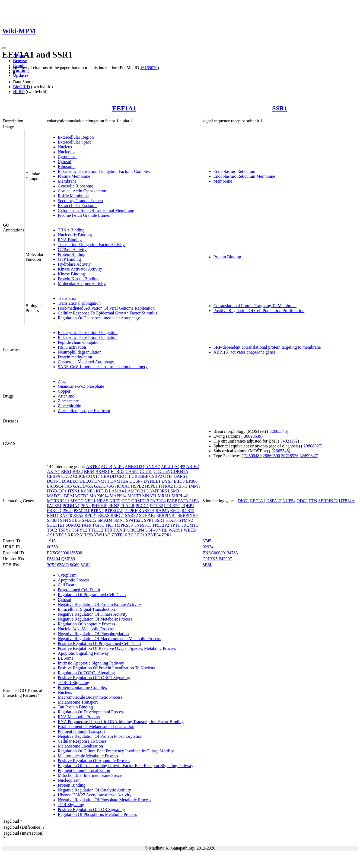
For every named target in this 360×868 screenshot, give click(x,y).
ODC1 (302, 501)
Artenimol (67, 396)
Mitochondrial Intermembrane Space (90, 775)
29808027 (312, 446)
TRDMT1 (190, 525)
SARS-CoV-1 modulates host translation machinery (103, 367)
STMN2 (186, 520)
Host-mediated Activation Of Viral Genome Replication (106, 308)
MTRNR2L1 (58, 501)
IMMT (195, 486)
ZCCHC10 (137, 535)
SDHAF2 (147, 515)
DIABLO (70, 481)
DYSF (167, 481)
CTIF (168, 476)
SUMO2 (73, 525)
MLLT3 (134, 496)
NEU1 (90, 501)
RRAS (104, 515)
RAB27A (146, 511)
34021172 (289, 441)
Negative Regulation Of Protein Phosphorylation (100, 736)
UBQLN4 (136, 530)
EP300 (192, 481)
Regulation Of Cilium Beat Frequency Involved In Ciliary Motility (116, 751)
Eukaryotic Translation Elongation (88, 333)
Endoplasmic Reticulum (234, 171)
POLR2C (172, 506)
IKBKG (181, 486)
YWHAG (102, 535)
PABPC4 (158, 501)
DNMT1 (102, 481)
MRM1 (164, 496)
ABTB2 (93, 467)
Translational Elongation (79, 303)
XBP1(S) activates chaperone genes (245, 352)
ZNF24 (154, 535)
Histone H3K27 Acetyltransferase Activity (95, 795)
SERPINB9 (188, 515)
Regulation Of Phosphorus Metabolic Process (97, 814)
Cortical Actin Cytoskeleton (82, 191)
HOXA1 (122, 486)
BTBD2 (118, 471)
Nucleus (65, 147)
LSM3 (173, 491)
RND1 (53, 515)
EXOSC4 (55, 486)
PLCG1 (142, 506)
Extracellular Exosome (78, 206)
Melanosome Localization (80, 746)
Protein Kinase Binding (78, 279)
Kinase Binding (71, 274)
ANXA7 (152, 467)
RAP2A (162, 511)
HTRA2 (166, 486)
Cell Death (67, 585)
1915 (51, 541)
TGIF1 (98, 525)
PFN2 (86, 506)
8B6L (208, 565)
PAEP (172, 501)
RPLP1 (91, 515)
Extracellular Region (76, 137)
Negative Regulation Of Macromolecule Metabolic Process (109, 639)
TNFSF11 (142, 525)
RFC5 (175, 511)
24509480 (253, 456)
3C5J (51, 565)
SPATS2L (135, 520)
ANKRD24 (134, 467)
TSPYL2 (80, 530)
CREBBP (140, 476)
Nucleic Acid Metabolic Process (86, 629)
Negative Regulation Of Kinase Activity (93, 614)
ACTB (106, 467)
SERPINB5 (167, 515)
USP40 (152, 530)
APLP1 (167, 467)
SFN (64, 520)
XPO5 (61, 535)
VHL (163, 530)
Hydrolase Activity (74, 264)
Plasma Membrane (74, 176)
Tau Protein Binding (75, 707)
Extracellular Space (75, 142)
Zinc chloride (69, 406)
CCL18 (146, 471)
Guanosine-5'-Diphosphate (81, 386)
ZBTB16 (119, 535)
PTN (313, 501)
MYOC (77, 501)
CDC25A (162, 471)
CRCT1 (124, 476)
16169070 (149, 68)
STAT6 (172, 520)
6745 (207, 541)
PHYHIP (99, 506)
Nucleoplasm (69, 780)
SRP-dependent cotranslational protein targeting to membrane (267, 347)
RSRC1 (117, 515)
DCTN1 (54, 481)
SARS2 (131, 515)
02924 (208, 547)
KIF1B (102, 491)
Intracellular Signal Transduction (86, 609)
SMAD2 (89, 520)
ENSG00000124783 (220, 553)
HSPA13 (274, 501)
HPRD (19, 92)
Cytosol (65, 162)
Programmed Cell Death (79, 590)
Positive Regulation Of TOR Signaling (91, 810)
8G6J (85, 565)
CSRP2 (156, 476)
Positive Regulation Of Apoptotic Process (94, 761)
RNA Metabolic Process (79, 717)
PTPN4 (97, 511)
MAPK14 (118, 496)
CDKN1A (180, 471)
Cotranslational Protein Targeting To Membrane (255, 306)
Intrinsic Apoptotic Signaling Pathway (91, 663)
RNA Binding (70, 240)
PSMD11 (82, 511)
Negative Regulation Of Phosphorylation (93, 634)
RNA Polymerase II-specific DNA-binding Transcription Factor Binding (121, 722)
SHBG (75, 520)
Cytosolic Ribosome (75, 186)
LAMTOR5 (157, 491)
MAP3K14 (99, 496)
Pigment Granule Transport (81, 731)
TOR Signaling (71, 805)
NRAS (102, 501)
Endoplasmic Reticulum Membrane (244, 176)
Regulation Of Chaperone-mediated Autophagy (99, 318)
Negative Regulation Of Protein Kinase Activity (99, 604)
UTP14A (347, 501)
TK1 (109, 525)
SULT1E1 (56, 525)
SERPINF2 (328, 501)
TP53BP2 (160, 525)
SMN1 (119, 520)
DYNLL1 (152, 481)
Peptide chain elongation (79, 342)
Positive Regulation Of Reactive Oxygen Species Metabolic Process (117, 648)
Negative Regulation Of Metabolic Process (95, 619)
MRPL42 (180, 496)
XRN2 (73, 535)
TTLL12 (96, 530)
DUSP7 (136, 481)
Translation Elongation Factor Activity (91, 245)
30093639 (253, 436)
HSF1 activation (72, 347)
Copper (64, 391)
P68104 (54, 559)
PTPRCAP (114, 511)
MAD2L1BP (58, 496)
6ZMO (63, 565)
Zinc (62, 381)
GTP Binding (69, 259)
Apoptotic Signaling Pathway (83, 653)
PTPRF (131, 511)
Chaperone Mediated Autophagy (86, 362)
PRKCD (54, 511)
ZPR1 (167, 535)
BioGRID (21, 87)
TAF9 (86, 525)
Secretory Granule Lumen (80, 201)
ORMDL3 (140, 501)
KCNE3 (88, 491)
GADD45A (83, 486)
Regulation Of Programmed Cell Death (92, 595)
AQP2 (180, 467)
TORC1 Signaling (74, 683)
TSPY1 (64, 530)
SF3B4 (53, 520)
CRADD (108, 476)
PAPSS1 (54, 506)
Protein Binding (72, 254)
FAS (68, 486)
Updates (21, 75)
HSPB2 (137, 486)
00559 (52, 547)
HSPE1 (151, 486)
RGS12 (188, 511)
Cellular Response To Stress (82, 741)
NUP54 (289, 501)
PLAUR (127, 506)
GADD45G (104, 486)
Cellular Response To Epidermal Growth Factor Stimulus (108, 313)
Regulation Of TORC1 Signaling (86, 673)
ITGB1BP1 (57, 491)
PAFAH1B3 (188, 501)
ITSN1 (74, 491)
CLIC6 (79, 476)
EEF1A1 (124, 108)
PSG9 (67, 511)
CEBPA (54, 476)
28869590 (271, 456)
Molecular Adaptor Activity (82, 284)
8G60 (75, 565)
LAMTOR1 (135, 491)
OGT (126, 501)
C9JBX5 (210, 559)
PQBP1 (188, 506)
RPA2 (78, 515)
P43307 (225, 559)
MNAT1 (149, 496)
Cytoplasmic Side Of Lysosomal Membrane (96, 210)
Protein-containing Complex (82, 687)
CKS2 (67, 476)
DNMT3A (119, 481)
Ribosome (67, 166)
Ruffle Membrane (73, 196)
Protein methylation (75, 357)
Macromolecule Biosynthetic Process (90, 697)
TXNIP (120, 530)
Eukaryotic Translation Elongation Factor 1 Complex (104, 171)
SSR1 (280, 108)
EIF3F (179, 481)
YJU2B (87, 535)
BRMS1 (103, 471)
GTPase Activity (72, 249)
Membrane (67, 181)
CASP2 (132, 471)
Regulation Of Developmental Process (91, 712)
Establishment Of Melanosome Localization (96, 726)
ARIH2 (192, 467)
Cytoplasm (67, 157)
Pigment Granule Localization (84, 770)
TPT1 (175, 525)
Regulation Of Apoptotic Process (86, 624)
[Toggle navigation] (4, 48)
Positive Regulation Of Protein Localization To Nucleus (106, 668)
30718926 (290, 456)
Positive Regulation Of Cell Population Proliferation (259, 311)
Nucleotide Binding (75, 235)
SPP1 (149, 520)
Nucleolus (67, 152)
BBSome (66, 658)
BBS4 (89, 471)
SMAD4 (105, 520)
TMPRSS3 (123, 525)
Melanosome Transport (78, 702)
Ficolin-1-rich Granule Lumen (84, 215)
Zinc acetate (68, 401)
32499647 (308, 456)
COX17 (93, 476)
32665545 (278, 431)
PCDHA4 (71, 506)
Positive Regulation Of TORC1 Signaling (94, 678)
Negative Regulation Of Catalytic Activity (94, 790)
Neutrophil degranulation (80, 352)
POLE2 (157, 506)
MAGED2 (79, 496)
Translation (68, 298)
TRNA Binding (71, 230)
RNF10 (66, 515)
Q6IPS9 (68, 559)
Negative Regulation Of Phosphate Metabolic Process (104, 800)
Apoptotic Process (74, 580)
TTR (108, 530)
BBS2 (78, 471)
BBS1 (66, 471)
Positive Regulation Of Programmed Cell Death (99, 643)
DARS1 (181, 476)
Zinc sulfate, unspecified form (84, 411)
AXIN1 (53, 471)
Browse (20, 61)
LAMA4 (116, 491)
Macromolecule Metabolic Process (88, 756)
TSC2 (52, 530)
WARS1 (176, 530)
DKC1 (243, 501)
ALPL (118, 467)
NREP (115, 501)
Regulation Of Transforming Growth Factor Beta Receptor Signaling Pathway (125, 766)
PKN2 (114, 506)
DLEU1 (86, 481)
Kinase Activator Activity (80, 269)
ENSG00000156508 (65, 553)
